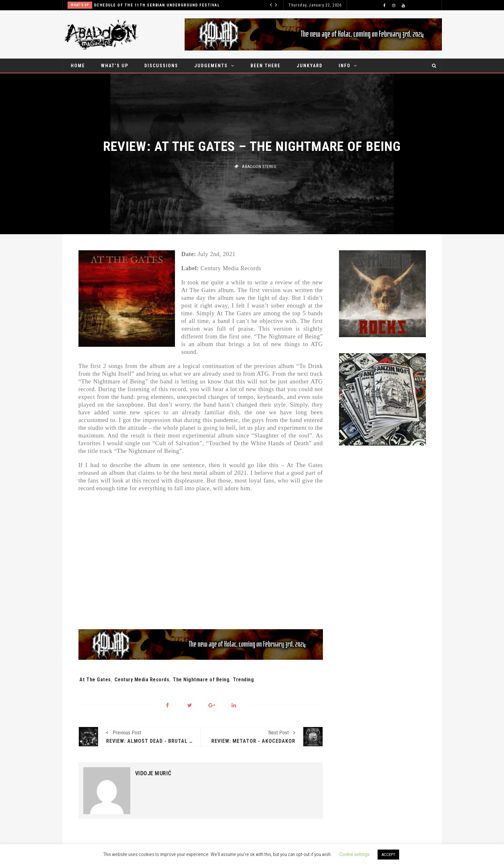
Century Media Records (142, 680)
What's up (80, 5)
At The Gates (95, 680)
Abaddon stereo (259, 166)
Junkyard (310, 66)
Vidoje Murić (153, 773)
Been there (266, 66)
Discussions (161, 66)
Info (345, 66)
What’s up (115, 66)
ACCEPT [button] (388, 855)
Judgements (211, 66)
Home (78, 66)
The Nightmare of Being (201, 680)
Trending (243, 680)
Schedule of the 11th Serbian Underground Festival (157, 5)
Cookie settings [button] (354, 854)
